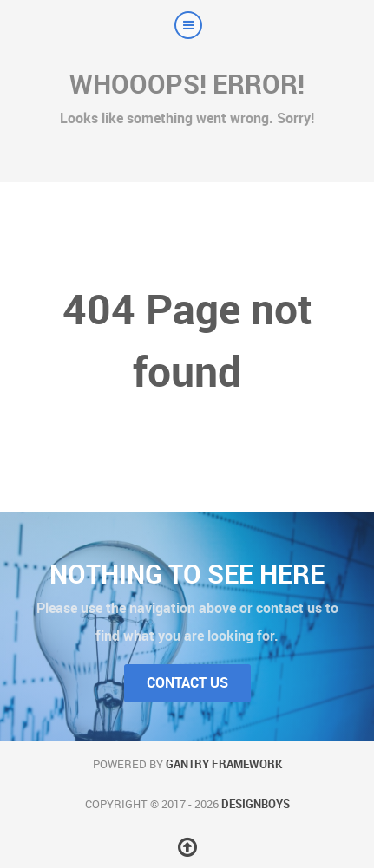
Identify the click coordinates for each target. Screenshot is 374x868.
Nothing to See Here (187, 574)
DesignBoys (256, 804)
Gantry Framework (224, 764)
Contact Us (187, 683)
